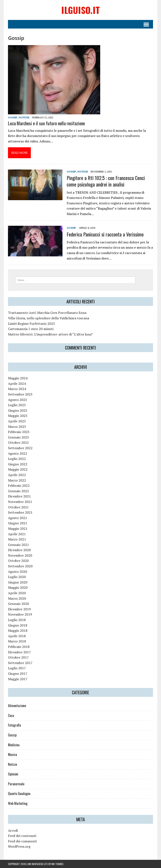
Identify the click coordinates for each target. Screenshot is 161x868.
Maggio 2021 (18, 529)
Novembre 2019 (20, 614)
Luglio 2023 (17, 405)
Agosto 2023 (18, 400)
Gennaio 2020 (18, 604)
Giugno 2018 (18, 625)
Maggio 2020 (18, 587)
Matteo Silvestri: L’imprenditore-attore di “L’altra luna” (50, 334)
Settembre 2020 (20, 566)
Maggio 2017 (18, 679)
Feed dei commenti (22, 841)
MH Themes (58, 864)
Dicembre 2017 (19, 652)
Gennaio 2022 (18, 491)
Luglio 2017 (17, 668)
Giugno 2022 (18, 464)
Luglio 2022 (17, 459)
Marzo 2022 (17, 480)
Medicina (14, 745)
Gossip (13, 117)
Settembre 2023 (20, 394)
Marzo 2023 (17, 427)
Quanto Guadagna (19, 794)
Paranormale (16, 784)
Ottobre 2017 (18, 657)
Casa (11, 715)
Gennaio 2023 (18, 437)
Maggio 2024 (18, 378)
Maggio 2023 (18, 416)
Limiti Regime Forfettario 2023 (31, 324)
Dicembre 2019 (19, 609)
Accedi (13, 830)
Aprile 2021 (17, 534)
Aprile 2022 (17, 475)
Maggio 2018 (18, 630)
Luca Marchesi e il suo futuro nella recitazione (46, 123)
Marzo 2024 (17, 389)
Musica (12, 754)
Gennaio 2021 (18, 545)
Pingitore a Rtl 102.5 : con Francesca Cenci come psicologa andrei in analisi (106, 181)
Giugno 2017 (18, 674)
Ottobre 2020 (18, 561)
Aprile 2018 (17, 636)
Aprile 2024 (17, 384)
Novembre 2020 (20, 555)
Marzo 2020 (17, 598)
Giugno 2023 (18, 410)
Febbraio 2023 (19, 432)
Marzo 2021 (17, 539)
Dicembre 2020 (19, 550)
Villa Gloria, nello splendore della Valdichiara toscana (49, 318)
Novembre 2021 (20, 502)
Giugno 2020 (18, 582)
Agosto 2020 (18, 572)
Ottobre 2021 (18, 507)
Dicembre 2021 (19, 496)
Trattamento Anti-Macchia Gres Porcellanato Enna (47, 313)
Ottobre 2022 (18, 442)
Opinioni (13, 774)
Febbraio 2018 (19, 647)
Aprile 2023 (17, 421)
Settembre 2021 (20, 512)
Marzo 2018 (17, 641)
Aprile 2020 (17, 593)
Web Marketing (18, 803)
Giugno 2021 (18, 523)
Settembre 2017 (20, 663)
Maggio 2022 (18, 469)
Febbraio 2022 (19, 486)
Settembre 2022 (20, 448)
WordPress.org (19, 846)
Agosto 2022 (18, 453)
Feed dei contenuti (22, 836)
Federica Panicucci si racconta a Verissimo (105, 234)
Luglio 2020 (17, 577)
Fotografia (14, 725)
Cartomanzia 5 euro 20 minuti (31, 329)
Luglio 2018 (17, 620)
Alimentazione (17, 706)
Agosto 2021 (18, 518)
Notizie (24, 117)
